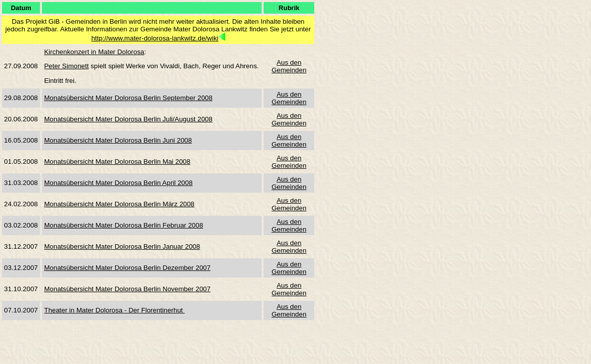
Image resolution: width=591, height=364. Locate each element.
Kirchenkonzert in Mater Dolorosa (94, 52)
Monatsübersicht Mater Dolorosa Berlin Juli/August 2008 (128, 119)
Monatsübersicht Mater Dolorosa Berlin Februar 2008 (123, 225)
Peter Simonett (66, 66)
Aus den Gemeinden (289, 66)
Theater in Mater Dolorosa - (86, 310)
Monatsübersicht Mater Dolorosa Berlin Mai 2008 (117, 162)
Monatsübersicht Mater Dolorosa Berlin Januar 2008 (122, 246)
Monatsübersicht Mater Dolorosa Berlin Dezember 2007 (127, 268)
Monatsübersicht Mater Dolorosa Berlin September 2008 (128, 98)
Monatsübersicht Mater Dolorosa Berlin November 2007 (127, 289)
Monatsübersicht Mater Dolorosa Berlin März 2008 (119, 204)
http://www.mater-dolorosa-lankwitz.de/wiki (155, 38)
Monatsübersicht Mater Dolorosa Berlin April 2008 (118, 183)
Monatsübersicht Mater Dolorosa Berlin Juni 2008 (118, 140)
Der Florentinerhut (157, 310)
